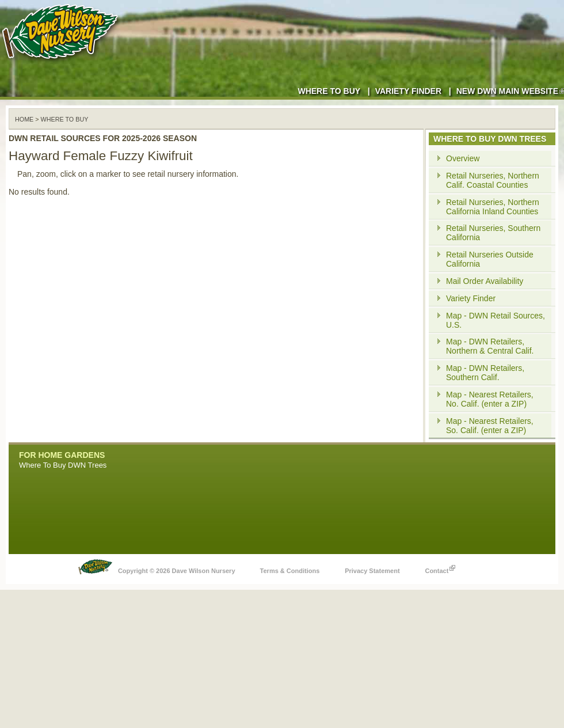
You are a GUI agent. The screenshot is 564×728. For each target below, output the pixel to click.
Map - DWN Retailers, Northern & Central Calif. (490, 346)
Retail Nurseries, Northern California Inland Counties (493, 207)
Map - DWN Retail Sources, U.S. (496, 320)
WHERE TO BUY (65, 119)
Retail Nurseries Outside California (490, 259)
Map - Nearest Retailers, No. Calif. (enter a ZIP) (490, 399)
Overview (463, 158)
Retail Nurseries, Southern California (493, 233)
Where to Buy (329, 91)
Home (24, 119)
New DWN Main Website (510, 91)
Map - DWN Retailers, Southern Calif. (485, 373)
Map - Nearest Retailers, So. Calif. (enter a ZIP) (490, 426)
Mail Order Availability (485, 281)
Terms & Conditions (290, 571)
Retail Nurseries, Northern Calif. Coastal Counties (493, 180)
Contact (440, 568)
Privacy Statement (372, 571)
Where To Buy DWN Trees (63, 465)
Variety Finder (408, 91)
